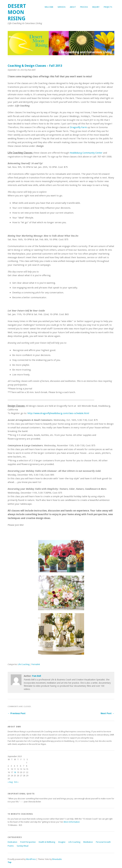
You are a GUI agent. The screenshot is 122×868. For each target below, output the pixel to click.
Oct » (16, 782)
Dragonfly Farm (78, 127)
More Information (72, 822)
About (73, 7)
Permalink (36, 664)
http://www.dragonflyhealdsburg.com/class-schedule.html (58, 413)
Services (62, 7)
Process (84, 7)
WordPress (31, 859)
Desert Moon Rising (17, 12)
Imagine (62, 842)
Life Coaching (24, 664)
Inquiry (96, 7)
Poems (11, 846)
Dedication (12, 842)
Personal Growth (103, 842)
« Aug (10, 782)
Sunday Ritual (23, 846)
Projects (108, 7)
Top (10, 862)
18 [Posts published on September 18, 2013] (15, 772)
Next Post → (107, 713)
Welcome (49, 7)
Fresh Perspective (28, 842)
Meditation (88, 842)
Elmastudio (57, 859)
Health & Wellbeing (47, 842)
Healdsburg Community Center (86, 153)
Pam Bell (37, 676)
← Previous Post (17, 713)
